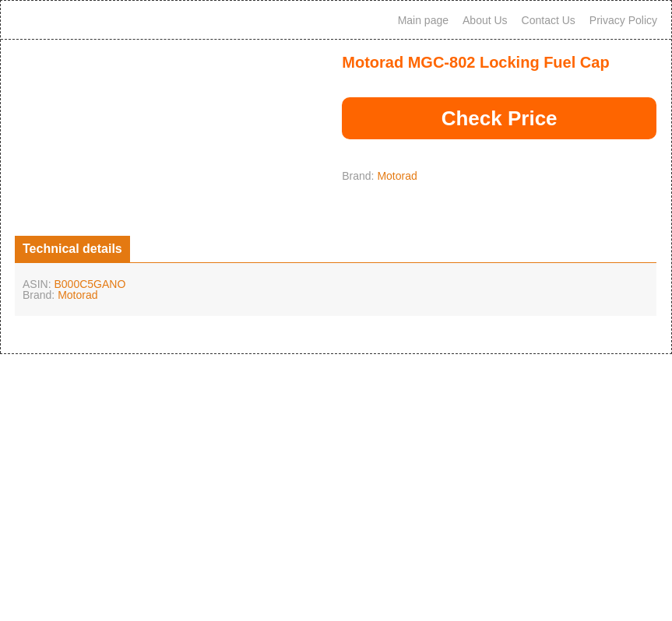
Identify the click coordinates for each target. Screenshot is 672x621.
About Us (485, 20)
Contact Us (549, 20)
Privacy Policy (623, 20)
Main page (423, 20)
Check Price (500, 118)
